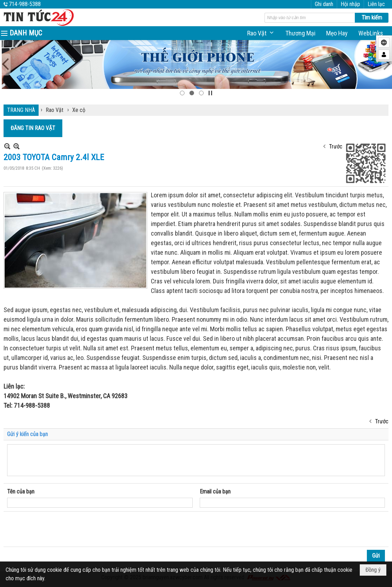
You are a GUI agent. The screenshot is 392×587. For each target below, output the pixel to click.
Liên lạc (376, 4)
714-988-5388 (25, 4)
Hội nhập (350, 4)
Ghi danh (324, 4)
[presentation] (61, 529)
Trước (336, 146)
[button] (261, 33)
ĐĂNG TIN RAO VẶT (33, 128)
